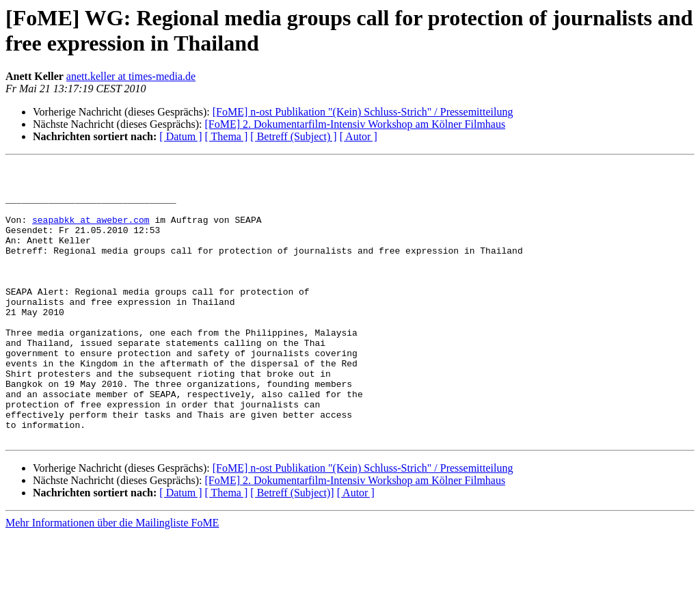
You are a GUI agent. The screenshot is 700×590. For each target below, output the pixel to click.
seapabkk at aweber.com (91, 232)
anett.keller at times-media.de (131, 76)
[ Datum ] (180, 136)
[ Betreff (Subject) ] (293, 136)
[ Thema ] (227, 136)
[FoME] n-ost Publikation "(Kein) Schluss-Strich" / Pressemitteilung (363, 112)
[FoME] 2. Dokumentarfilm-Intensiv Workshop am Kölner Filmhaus (355, 124)
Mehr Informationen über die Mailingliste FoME (112, 578)
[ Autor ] (359, 136)
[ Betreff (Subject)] (292, 548)
